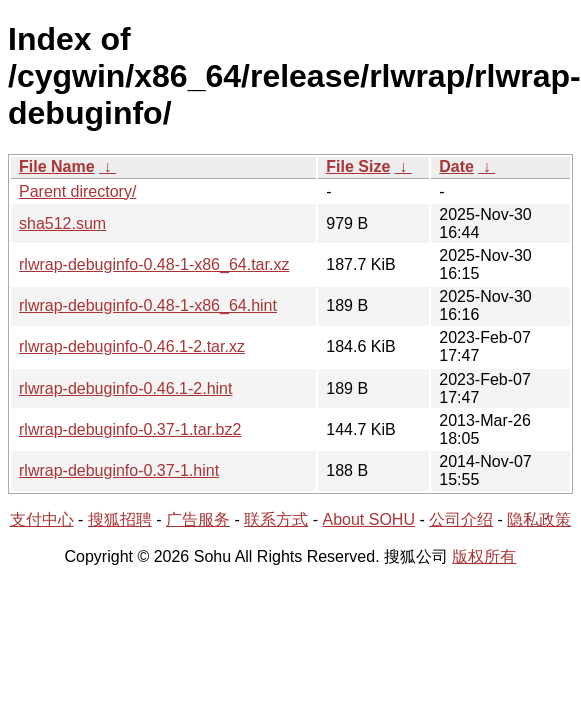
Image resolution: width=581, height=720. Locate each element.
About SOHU (368, 519)
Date (456, 166)
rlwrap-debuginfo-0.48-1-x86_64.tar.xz (154, 264)
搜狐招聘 (120, 519)
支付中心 (42, 519)
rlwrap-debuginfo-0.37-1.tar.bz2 (130, 429)
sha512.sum (62, 223)
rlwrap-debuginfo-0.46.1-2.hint (125, 388)
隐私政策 (539, 519)
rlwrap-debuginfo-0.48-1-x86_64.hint (148, 305)
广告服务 (198, 519)
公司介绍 (461, 519)
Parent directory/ (77, 191)
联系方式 (276, 519)
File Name (57, 166)
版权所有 (484, 556)
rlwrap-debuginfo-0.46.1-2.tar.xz (132, 346)
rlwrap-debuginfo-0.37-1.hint (119, 470)
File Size (358, 166)
